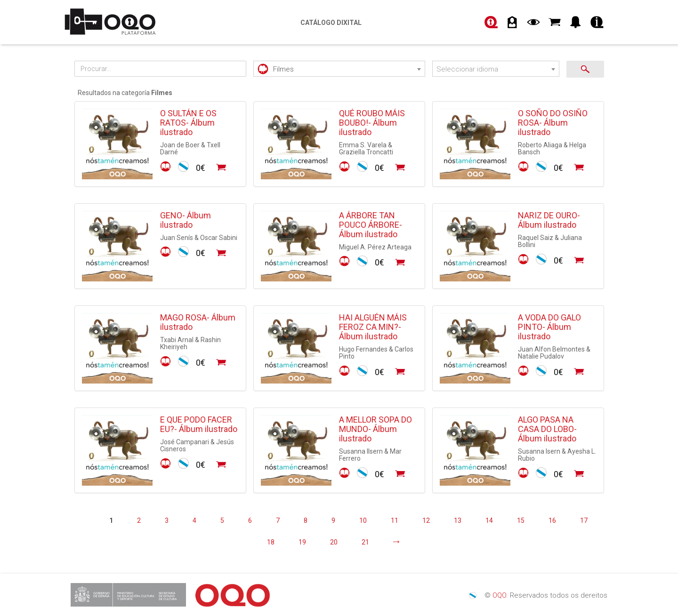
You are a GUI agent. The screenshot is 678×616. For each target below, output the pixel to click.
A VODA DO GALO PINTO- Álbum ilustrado (549, 327)
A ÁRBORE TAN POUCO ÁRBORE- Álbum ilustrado (371, 225)
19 (302, 542)
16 (552, 520)
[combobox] (339, 69)
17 (584, 520)
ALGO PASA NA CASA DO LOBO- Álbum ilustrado (547, 429)
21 (365, 542)
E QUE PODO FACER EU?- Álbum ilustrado (199, 424)
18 (271, 542)
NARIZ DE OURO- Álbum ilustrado (549, 220)
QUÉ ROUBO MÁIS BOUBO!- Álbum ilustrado (372, 123)
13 (458, 520)
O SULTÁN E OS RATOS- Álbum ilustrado (188, 123)
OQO (499, 595)
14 (489, 520)
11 (395, 520)
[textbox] (339, 69)
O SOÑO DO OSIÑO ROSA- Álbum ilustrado (553, 123)
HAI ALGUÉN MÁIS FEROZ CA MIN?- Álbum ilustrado (373, 327)
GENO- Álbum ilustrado (186, 220)
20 (334, 542)
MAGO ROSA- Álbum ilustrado (198, 322)
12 (426, 520)
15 (521, 520)
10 (363, 520)
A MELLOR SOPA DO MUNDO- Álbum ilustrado (375, 429)
